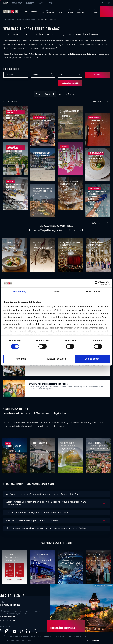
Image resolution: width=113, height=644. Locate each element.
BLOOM (63, 149)
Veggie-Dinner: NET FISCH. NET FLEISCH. (95, 157)
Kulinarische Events (13, 242)
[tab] (45, 94)
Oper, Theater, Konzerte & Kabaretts (70, 243)
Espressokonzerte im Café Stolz (15, 185)
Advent (42, 3)
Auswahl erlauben (56, 359)
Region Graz (17, 3)
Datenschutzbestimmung (58, 635)
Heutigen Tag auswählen (70, 83)
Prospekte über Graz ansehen (60, 628)
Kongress (30, 3)
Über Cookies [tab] (93, 291)
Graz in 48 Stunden (68, 554)
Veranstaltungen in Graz (26, 19)
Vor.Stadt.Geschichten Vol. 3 (70, 112)
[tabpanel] (56, 162)
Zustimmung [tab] (20, 291)
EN (103, 3)
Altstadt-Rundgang (14, 151)
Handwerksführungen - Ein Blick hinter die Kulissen (70, 184)
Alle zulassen (92, 359)
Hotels (61, 12)
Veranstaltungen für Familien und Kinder (48, 384)
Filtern (97, 75)
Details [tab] (56, 291)
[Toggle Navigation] (107, 12)
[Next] (107, 101)
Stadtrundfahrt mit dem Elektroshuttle (42, 154)
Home (5, 3)
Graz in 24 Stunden (40, 554)
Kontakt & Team (24, 635)
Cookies (97, 635)
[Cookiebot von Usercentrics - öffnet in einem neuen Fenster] (97, 283)
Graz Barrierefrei (48, 12)
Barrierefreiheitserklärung (85, 635)
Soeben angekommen (31, 12)
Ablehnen (21, 359)
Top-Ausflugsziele (68, 443)
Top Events (37, 242)
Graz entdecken (95, 443)
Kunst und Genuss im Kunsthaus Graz (15, 116)
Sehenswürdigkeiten (13, 446)
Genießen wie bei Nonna (43, 120)
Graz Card (9, 554)
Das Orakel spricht (95, 120)
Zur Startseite (9, 19)
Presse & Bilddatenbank (38, 635)
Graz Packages (94, 554)
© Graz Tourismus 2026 (11, 635)
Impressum (71, 635)
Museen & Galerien (40, 443)
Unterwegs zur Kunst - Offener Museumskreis (43, 189)
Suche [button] (96, 12)
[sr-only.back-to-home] (12, 12)
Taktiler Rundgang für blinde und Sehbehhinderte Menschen (97, 195)
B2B (50, 3)
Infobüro (80, 12)
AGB (48, 635)
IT (109, 3)
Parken (70, 12)
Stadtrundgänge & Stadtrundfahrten (96, 243)
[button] (7, 631)
